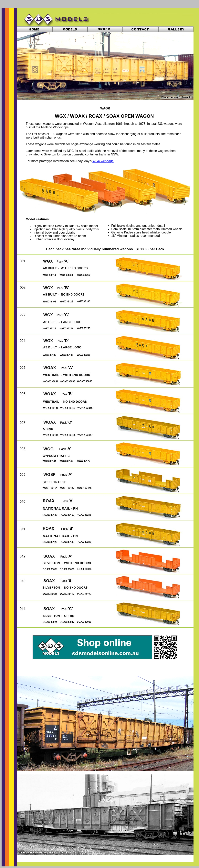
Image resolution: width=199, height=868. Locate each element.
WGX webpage (103, 161)
